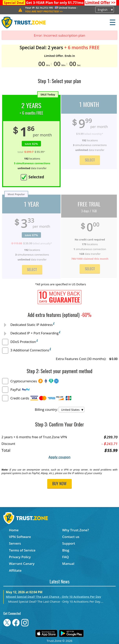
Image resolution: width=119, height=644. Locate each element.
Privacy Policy (20, 557)
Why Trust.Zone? (75, 530)
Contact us (71, 537)
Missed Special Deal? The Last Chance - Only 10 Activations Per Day (53, 597)
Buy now (59, 484)
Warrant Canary (22, 564)
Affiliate (15, 570)
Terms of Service (22, 550)
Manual (68, 564)
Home (14, 530)
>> (100, 3)
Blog (66, 550)
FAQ (65, 557)
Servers (15, 543)
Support (69, 543)
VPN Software (20, 537)
